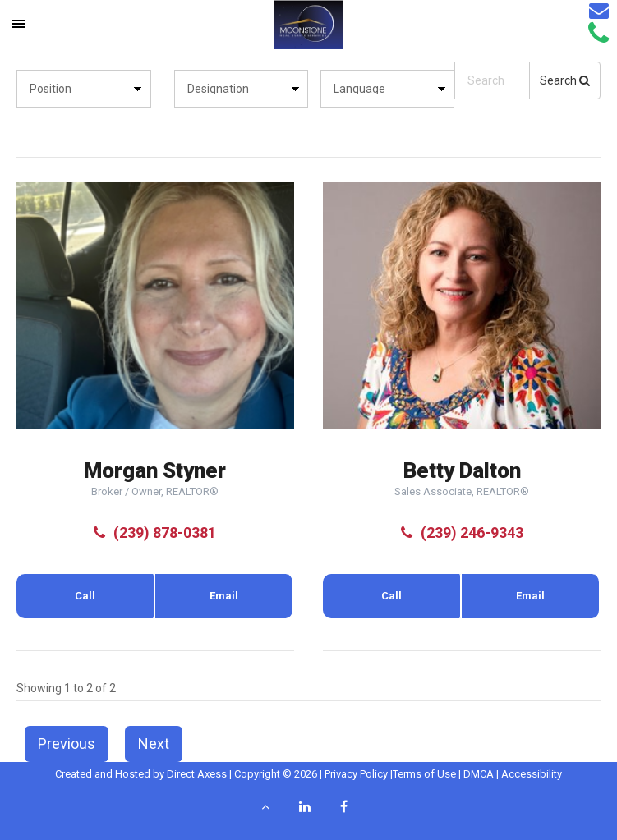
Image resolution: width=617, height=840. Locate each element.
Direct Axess (197, 774)
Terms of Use (424, 774)
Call (85, 596)
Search (565, 80)
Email (224, 596)
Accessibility (532, 774)
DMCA (479, 774)
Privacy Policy (356, 774)
